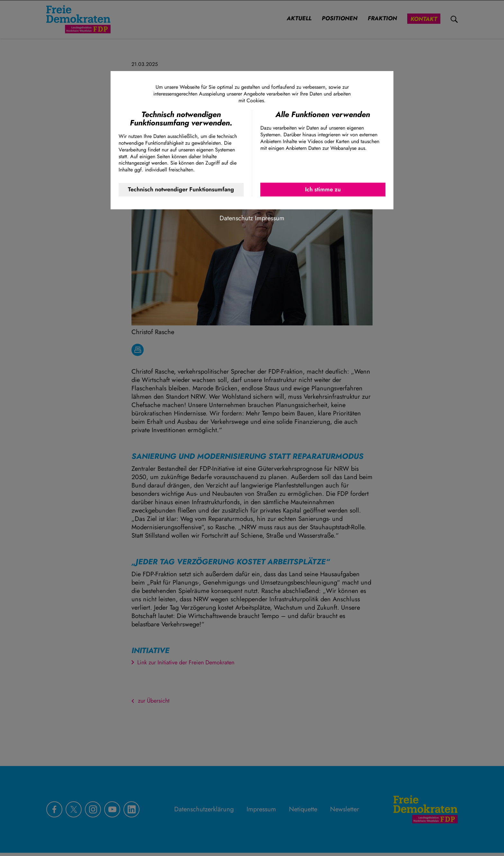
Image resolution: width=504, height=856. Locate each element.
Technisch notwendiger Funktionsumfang (181, 189)
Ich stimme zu (323, 189)
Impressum (270, 218)
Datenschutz (236, 218)
